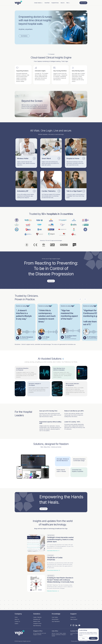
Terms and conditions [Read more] (83, 641)
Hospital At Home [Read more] (55, 3)
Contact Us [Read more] (17, 621)
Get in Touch (83, 3)
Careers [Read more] (16, 624)
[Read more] (18, 3)
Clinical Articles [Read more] (55, 619)
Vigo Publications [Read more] (56, 621)
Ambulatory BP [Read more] (37, 619)
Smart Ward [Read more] (47, 3)
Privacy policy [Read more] (74, 641)
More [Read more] (68, 3)
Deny (83, 638)
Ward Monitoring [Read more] (37, 626)
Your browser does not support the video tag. (70, 322)
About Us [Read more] (63, 3)
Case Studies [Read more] (55, 617)
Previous (80, 299)
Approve (93, 638)
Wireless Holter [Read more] (37, 621)
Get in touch (51, 281)
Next (85, 299)
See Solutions (24, 36)
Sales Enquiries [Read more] (74, 619)
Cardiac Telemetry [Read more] (37, 617)
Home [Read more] (16, 617)
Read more (53, 551)
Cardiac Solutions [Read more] (38, 3)
